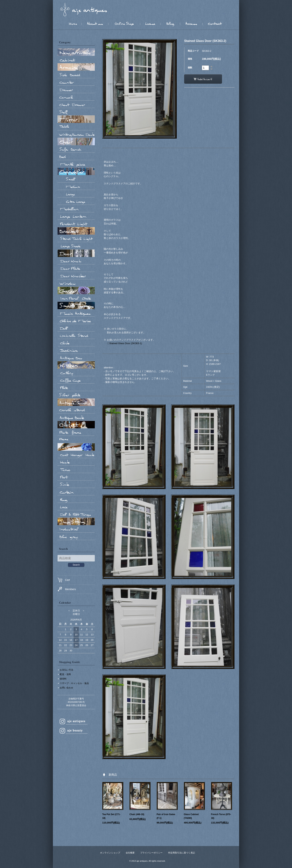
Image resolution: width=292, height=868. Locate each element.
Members (67, 589)
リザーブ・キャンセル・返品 (74, 683)
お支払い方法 (66, 670)
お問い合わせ (66, 688)
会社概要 (130, 853)
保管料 (63, 679)
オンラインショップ (110, 853)
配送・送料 (65, 674)
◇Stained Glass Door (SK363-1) (124, 343)
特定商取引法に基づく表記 (182, 853)
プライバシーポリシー (151, 853)
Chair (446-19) (137, 814)
